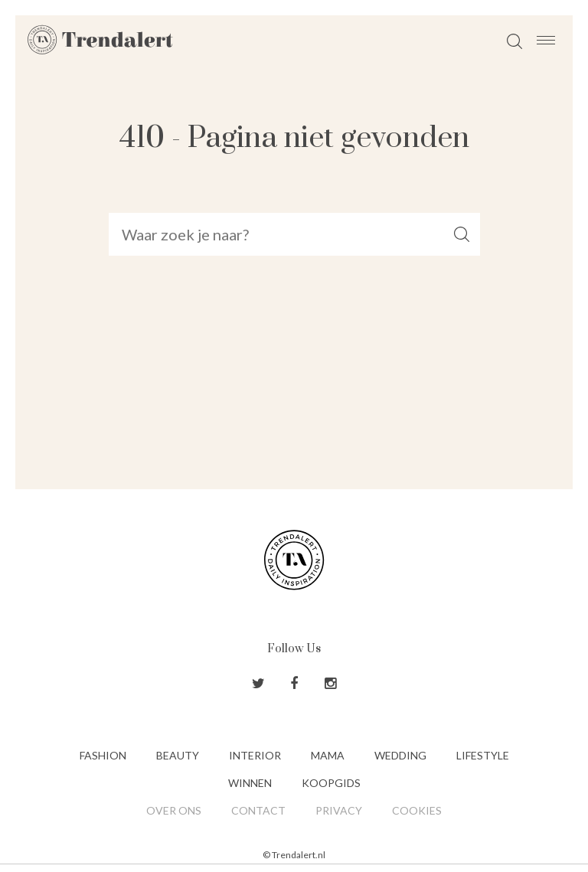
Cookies (417, 810)
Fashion (103, 755)
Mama (328, 755)
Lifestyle (483, 755)
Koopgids (331, 783)
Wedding (400, 755)
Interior (255, 755)
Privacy (339, 810)
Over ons (174, 810)
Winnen (250, 783)
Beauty (178, 755)
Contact (258, 810)
